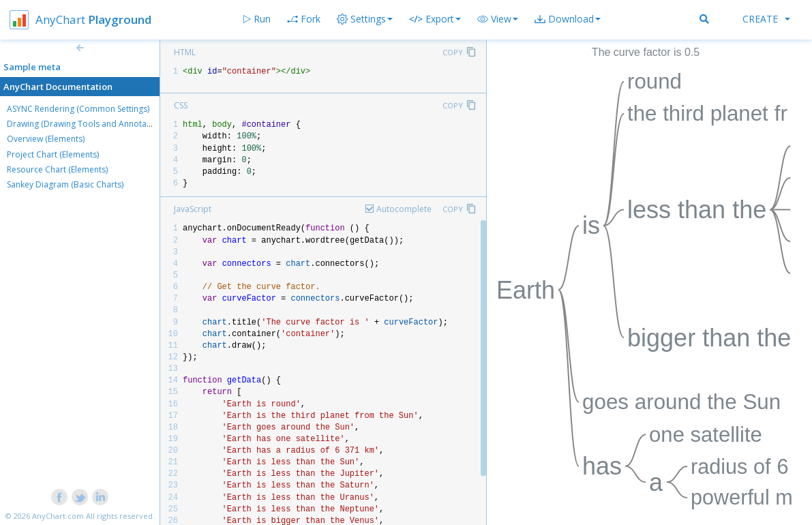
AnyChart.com (58, 516)
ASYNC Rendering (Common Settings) (78, 109)
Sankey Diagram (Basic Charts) (65, 184)
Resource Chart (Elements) (57, 169)
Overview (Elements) (46, 139)
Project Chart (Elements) (53, 154)
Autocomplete (404, 209)
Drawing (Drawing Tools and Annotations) (87, 124)
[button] (498, 19)
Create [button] (766, 19)
